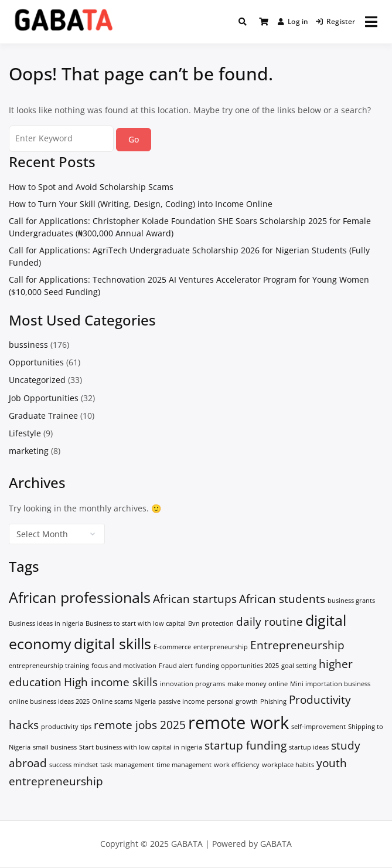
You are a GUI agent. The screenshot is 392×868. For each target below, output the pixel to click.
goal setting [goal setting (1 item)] (299, 666)
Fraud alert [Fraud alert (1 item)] (176, 666)
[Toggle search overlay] (243, 22)
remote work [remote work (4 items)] (238, 723)
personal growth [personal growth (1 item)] (232, 701)
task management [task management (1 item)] (127, 765)
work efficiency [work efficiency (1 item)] (237, 765)
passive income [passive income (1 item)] (181, 701)
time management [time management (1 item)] (184, 765)
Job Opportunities (44, 398)
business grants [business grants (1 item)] (351, 601)
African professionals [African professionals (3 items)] (80, 597)
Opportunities (36, 362)
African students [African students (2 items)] (282, 599)
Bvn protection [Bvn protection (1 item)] (211, 623)
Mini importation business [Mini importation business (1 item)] (330, 684)
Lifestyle (25, 433)
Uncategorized (37, 380)
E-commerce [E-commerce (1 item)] (172, 647)
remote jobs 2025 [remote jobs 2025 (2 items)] (140, 725)
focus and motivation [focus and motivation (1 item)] (124, 666)
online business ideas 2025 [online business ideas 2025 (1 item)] (49, 701)
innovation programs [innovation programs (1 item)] (192, 684)
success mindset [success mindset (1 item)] (74, 765)
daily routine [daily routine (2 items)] (270, 622)
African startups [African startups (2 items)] (195, 599)
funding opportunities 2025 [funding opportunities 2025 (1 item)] (237, 666)
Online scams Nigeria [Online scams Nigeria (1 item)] (124, 701)
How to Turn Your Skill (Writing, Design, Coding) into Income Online (141, 204)
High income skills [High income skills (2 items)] (111, 682)
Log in (293, 21)
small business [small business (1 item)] (55, 747)
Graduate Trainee (43, 416)
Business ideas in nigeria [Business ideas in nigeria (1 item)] (46, 623)
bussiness (28, 345)
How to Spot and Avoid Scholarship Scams (91, 187)
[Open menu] (371, 22)
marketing (29, 451)
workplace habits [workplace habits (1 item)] (288, 765)
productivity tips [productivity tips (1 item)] (66, 727)
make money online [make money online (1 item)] (258, 684)
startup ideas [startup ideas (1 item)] (309, 747)
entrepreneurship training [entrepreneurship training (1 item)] (49, 666)
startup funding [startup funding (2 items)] (246, 745)
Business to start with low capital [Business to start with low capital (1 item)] (136, 623)
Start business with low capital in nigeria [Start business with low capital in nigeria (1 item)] (141, 747)
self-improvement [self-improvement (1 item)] (318, 727)
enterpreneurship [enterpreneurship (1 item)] (221, 647)
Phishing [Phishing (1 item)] (273, 701)
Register (336, 21)
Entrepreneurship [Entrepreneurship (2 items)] (297, 645)
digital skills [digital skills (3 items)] (113, 644)
